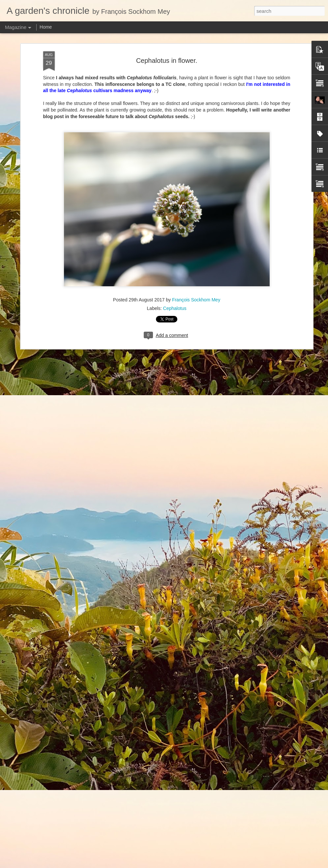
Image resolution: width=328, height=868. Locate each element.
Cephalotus (175, 302)
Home (46, 27)
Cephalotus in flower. (167, 54)
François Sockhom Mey (196, 294)
